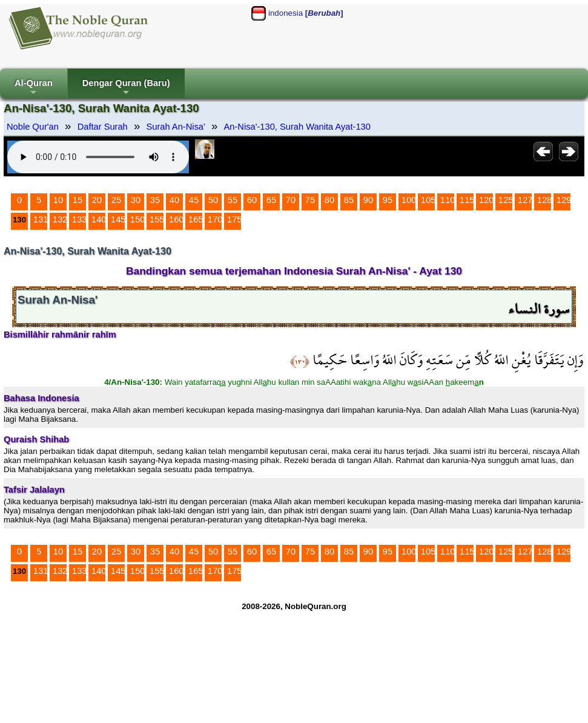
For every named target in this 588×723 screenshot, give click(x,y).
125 (506, 200)
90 (368, 200)
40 (174, 200)
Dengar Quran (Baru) (126, 88)
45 (194, 200)
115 (467, 200)
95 (388, 200)
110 (448, 200)
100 (409, 200)
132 (60, 219)
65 (271, 200)
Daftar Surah (103, 127)
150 (137, 219)
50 (213, 200)
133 (79, 219)
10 (58, 200)
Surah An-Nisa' (176, 127)
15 (78, 200)
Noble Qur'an (33, 127)
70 (291, 200)
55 (233, 200)
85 (349, 200)
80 (329, 200)
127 (525, 200)
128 (544, 200)
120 (486, 200)
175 (234, 219)
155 (157, 219)
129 (564, 200)
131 (41, 219)
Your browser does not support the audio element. (98, 157)
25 (116, 200)
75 (310, 200)
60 (252, 200)
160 (176, 219)
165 (196, 219)
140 (99, 219)
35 (155, 200)
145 (118, 219)
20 (97, 200)
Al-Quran (34, 88)
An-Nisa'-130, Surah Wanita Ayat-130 (297, 127)
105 (428, 200)
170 (215, 219)
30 (136, 200)
